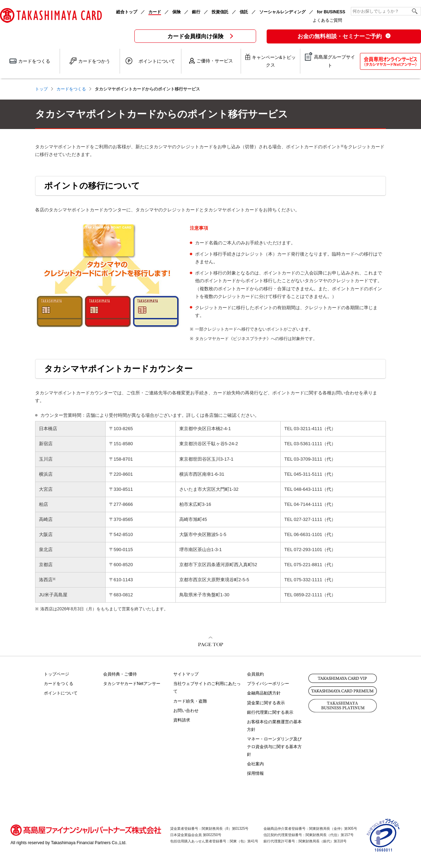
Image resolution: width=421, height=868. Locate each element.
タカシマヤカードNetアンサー (132, 684)
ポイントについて (61, 693)
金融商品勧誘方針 (264, 693)
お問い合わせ (186, 711)
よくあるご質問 (327, 20)
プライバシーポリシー (268, 684)
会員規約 (255, 674)
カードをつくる (59, 684)
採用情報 (255, 773)
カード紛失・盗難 (190, 701)
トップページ (56, 674)
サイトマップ (186, 674)
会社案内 (255, 764)
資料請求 (182, 720)
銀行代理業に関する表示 (270, 712)
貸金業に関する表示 (266, 703)
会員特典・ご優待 (120, 674)
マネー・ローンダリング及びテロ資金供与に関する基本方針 (274, 747)
